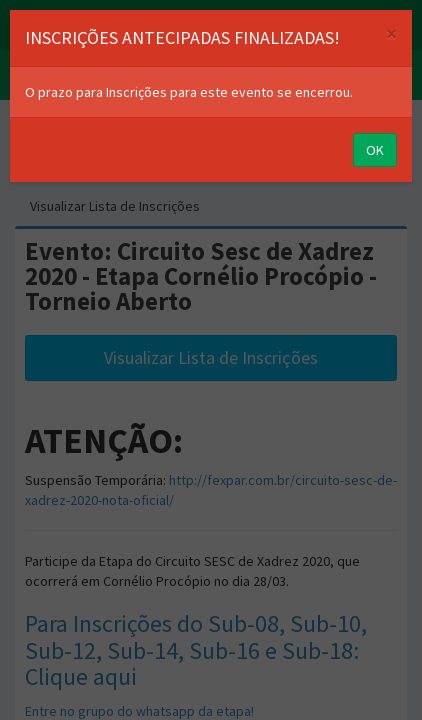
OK (375, 150)
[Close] (391, 33)
